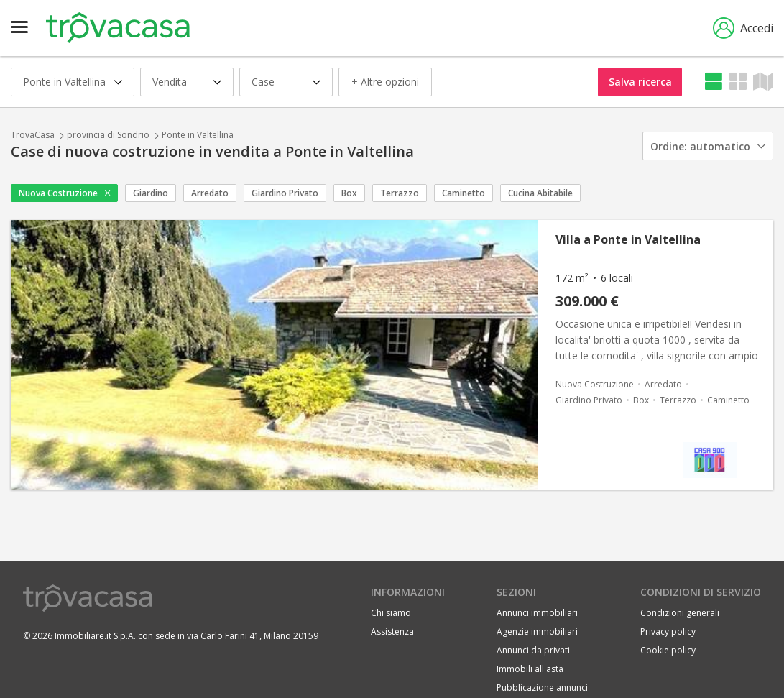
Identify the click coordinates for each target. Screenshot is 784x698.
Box (349, 193)
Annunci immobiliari (537, 613)
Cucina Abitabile (540, 193)
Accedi (743, 28)
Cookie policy (668, 650)
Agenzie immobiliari (537, 632)
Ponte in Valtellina (198, 135)
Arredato (210, 193)
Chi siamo (391, 613)
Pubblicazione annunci (542, 688)
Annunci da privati (533, 650)
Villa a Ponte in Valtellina (628, 239)
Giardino (151, 193)
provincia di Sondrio (108, 135)
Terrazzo (400, 193)
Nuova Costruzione (58, 193)
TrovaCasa (33, 135)
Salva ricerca (640, 82)
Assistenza (392, 632)
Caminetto (464, 193)
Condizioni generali (680, 613)
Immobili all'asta (530, 669)
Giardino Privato (285, 193)
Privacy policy (668, 632)
